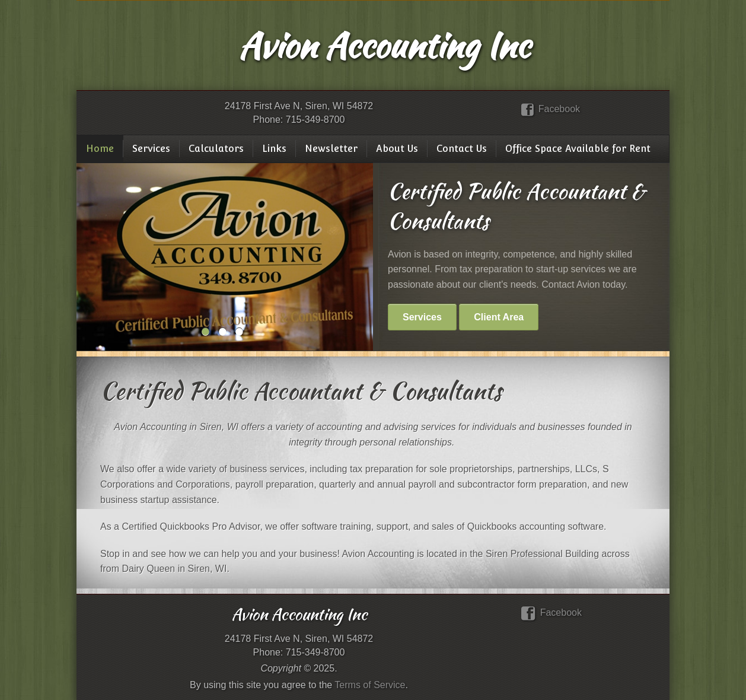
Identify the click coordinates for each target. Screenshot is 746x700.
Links (274, 149)
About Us (397, 149)
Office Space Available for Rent (578, 149)
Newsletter (331, 149)
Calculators (216, 149)
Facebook (551, 109)
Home (100, 149)
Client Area (499, 317)
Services (151, 149)
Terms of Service (370, 685)
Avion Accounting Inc (384, 45)
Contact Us (462, 149)
